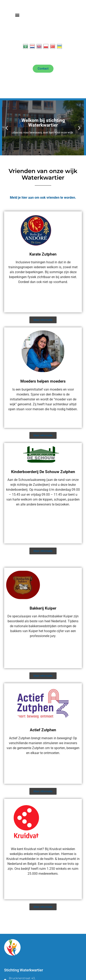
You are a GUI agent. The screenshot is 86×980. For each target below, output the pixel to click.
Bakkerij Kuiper (43, 608)
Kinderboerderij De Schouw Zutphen (43, 472)
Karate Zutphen (43, 254)
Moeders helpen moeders (43, 381)
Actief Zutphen (43, 730)
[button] (17, 15)
